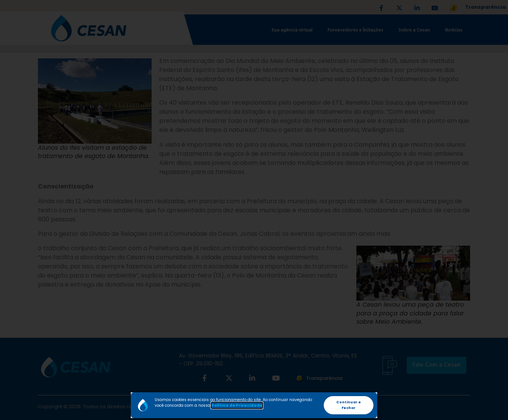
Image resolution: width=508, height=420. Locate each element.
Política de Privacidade (237, 405)
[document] (254, 210)
